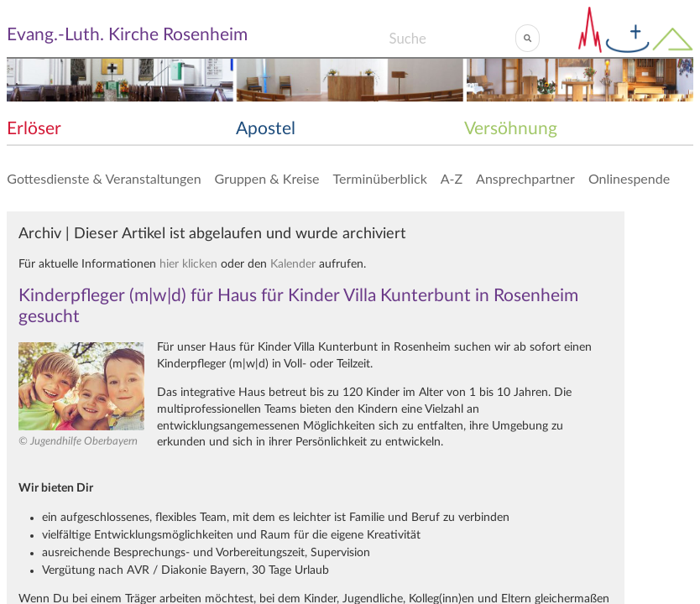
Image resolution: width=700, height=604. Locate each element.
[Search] (452, 38)
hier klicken (188, 264)
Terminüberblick (380, 178)
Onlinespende (629, 178)
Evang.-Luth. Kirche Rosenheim (127, 35)
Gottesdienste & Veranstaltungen (104, 178)
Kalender (293, 264)
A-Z (452, 178)
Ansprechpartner (525, 178)
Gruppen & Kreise (267, 178)
